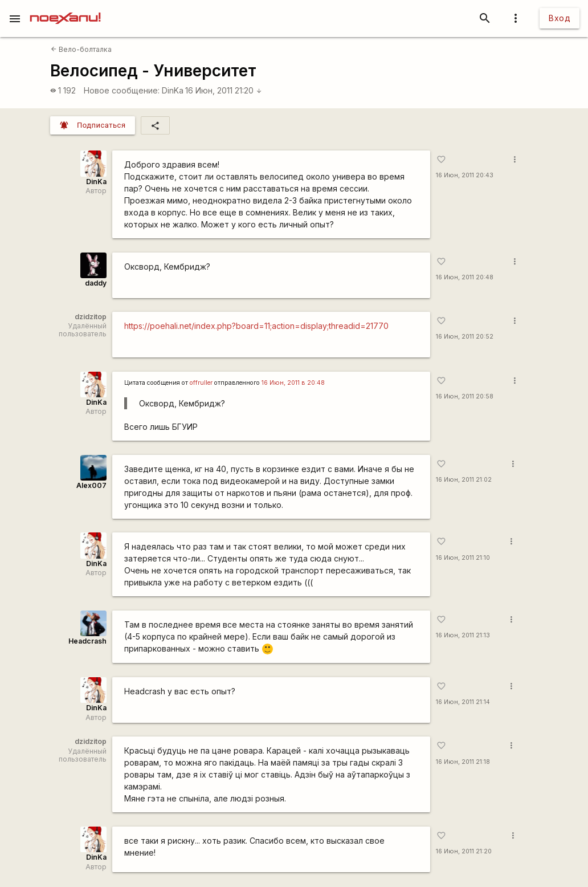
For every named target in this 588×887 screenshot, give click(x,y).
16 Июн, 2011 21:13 (463, 635)
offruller (201, 383)
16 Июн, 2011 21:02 (464, 480)
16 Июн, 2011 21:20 (224, 90)
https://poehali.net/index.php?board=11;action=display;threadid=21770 (256, 326)
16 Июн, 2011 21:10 (463, 558)
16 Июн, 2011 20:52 (465, 337)
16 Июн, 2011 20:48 (465, 277)
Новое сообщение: (122, 90)
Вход (560, 18)
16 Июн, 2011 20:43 (465, 175)
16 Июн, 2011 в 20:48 (293, 383)
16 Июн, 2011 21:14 (463, 702)
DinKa (173, 90)
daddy (96, 283)
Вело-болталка (81, 49)
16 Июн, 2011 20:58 (465, 396)
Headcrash (87, 641)
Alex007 (91, 485)
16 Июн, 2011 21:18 (463, 762)
